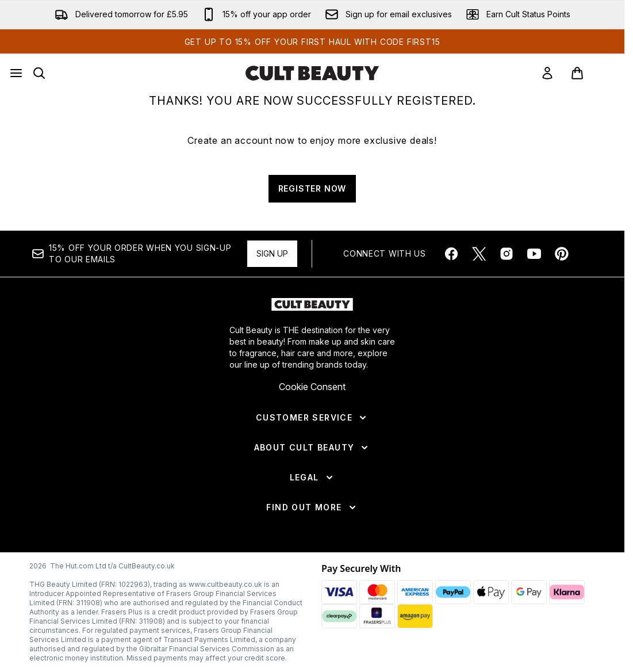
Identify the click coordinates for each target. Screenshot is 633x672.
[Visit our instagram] (507, 254)
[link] (547, 73)
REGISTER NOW (312, 188)
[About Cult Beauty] (312, 448)
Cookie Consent (312, 387)
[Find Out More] (312, 507)
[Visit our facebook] (451, 254)
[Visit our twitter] (479, 254)
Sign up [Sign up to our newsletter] (272, 253)
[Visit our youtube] (534, 254)
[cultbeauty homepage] (312, 73)
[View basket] (589, 73)
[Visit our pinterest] (562, 254)
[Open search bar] (39, 73)
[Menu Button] (16, 73)
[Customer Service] (312, 418)
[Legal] (312, 478)
